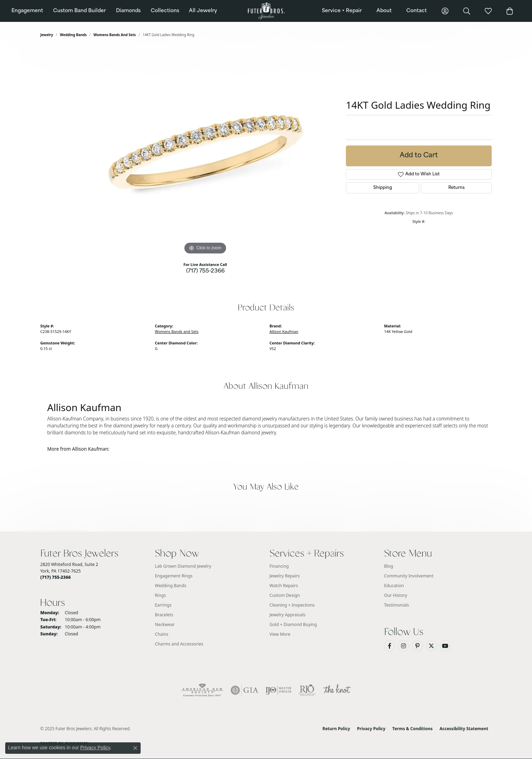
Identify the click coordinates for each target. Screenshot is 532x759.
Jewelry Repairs (285, 576)
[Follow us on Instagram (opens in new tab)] (404, 646)
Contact (417, 11)
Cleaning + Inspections (292, 605)
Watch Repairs (284, 586)
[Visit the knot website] (337, 690)
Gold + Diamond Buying (293, 624)
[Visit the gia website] (244, 690)
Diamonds (128, 11)
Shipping (383, 188)
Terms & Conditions (413, 729)
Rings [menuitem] (160, 595)
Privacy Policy (371, 729)
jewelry (47, 35)
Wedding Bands (73, 35)
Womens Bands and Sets (115, 35)
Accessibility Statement (464, 729)
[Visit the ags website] (202, 690)
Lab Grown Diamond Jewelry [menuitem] (183, 566)
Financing (279, 566)
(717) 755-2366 (205, 271)
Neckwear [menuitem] (165, 624)
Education (394, 586)
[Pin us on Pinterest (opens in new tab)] (417, 646)
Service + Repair (342, 11)
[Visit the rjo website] (307, 690)
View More (280, 634)
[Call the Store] (56, 577)
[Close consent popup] (135, 748)
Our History (396, 595)
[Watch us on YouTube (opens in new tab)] (445, 646)
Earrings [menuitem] (163, 605)
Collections (165, 11)
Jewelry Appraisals (288, 615)
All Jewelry (203, 11)
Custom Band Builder (80, 11)
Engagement (27, 11)
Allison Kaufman (284, 331)
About (384, 11)
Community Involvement (409, 576)
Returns (456, 188)
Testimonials (397, 605)
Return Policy (336, 729)
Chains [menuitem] (162, 634)
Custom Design (285, 595)
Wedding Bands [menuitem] (171, 586)
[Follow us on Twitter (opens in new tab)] (431, 646)
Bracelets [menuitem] (164, 615)
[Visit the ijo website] (278, 690)
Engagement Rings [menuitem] (174, 576)
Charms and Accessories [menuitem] (179, 644)
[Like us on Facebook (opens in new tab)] (390, 646)
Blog (389, 566)
